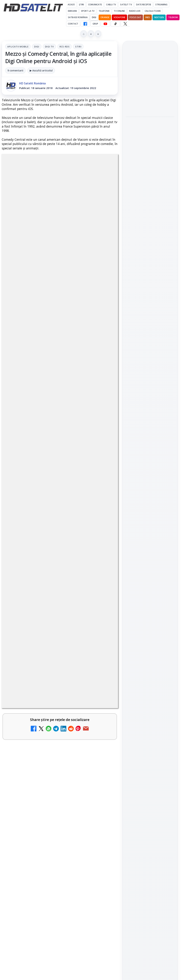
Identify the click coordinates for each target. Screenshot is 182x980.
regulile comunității (60, 715)
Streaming (161, 5)
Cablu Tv (111, 5)
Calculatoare (153, 11)
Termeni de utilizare (150, 558)
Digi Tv (49, 47)
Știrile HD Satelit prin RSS (150, 469)
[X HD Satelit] (125, 24)
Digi (37, 47)
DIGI (94, 17)
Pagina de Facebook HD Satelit (150, 390)
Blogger (120, 845)
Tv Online (119, 11)
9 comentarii (15, 70)
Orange (105, 17)
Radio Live (135, 11)
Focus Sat (135, 17)
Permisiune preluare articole (150, 547)
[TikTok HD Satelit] (115, 24)
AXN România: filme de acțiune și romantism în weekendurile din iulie (149, 78)
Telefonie (104, 11)
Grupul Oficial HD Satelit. (40, 725)
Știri (81, 5)
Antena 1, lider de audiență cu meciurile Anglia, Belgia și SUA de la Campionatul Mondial (149, 100)
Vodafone (119, 17)
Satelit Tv (126, 5)
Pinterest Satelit (150, 457)
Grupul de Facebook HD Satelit (150, 404)
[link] (150, 78)
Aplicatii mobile (18, 47)
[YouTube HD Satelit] (105, 24)
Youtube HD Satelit (150, 427)
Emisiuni (72, 11)
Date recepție (144, 5)
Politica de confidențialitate (150, 570)
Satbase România (78, 17)
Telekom (173, 17)
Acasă (71, 5)
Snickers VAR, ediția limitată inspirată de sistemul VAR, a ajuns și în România (148, 125)
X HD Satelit (150, 447)
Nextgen (159, 17)
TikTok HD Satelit (150, 437)
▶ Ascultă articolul (41, 70)
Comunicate (95, 5)
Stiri (78, 47)
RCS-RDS (65, 47)
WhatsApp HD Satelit (150, 416)
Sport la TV (88, 11)
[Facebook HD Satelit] (85, 24)
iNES (148, 17)
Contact (73, 24)
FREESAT (144, 504)
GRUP (95, 24)
